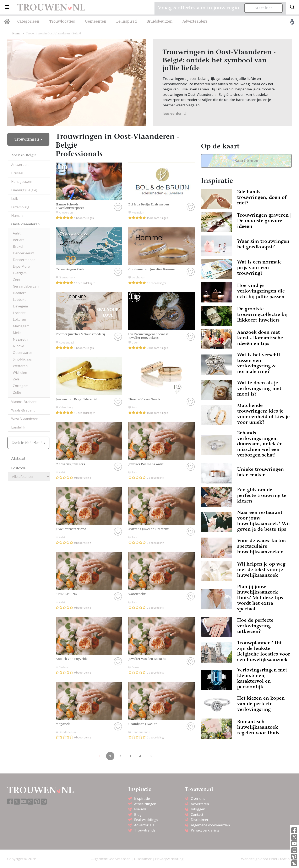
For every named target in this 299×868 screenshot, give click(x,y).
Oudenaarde (23, 353)
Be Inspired (126, 21)
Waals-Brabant (23, 410)
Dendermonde (24, 260)
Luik (15, 199)
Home (16, 33)
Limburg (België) (24, 190)
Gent (17, 280)
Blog (138, 814)
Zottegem (21, 386)
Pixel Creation (280, 859)
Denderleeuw (23, 253)
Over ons (198, 798)
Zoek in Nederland (28, 443)
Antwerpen (20, 165)
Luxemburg (20, 207)
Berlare (19, 240)
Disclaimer (200, 820)
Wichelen (20, 373)
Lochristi (20, 313)
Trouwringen (27, 139)
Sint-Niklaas (22, 359)
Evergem (20, 273)
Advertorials (144, 825)
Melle (17, 333)
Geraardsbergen (26, 286)
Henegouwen (22, 182)
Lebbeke (20, 300)
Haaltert (19, 293)
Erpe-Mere (21, 266)
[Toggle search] (292, 7)
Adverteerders (195, 21)
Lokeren (19, 319)
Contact (197, 814)
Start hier (263, 8)
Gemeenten (96, 21)
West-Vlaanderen (25, 419)
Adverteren (200, 804)
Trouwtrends (145, 830)
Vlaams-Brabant (24, 402)
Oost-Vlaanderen (25, 224)
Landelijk (18, 427)
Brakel (18, 246)
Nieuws (140, 809)
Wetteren (20, 366)
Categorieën (28, 21)
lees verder (175, 114)
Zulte (17, 392)
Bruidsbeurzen (160, 21)
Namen (17, 216)
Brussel (17, 173)
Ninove (18, 346)
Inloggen (198, 809)
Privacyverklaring (205, 830)
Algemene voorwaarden (210, 825)
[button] (7, 7)
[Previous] (150, 756)
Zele (16, 379)
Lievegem (20, 306)
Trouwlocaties (62, 21)
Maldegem (21, 326)
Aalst (17, 233)
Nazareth (20, 339)
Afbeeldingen (145, 804)
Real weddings (146, 820)
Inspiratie (142, 798)
